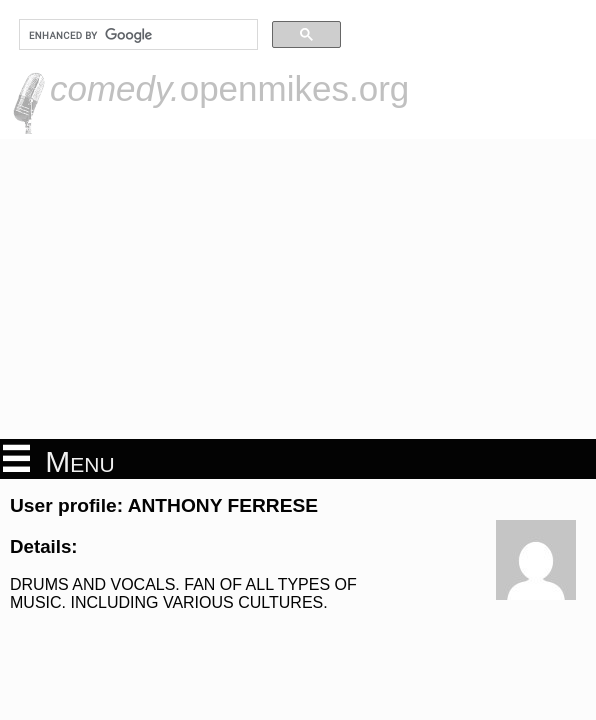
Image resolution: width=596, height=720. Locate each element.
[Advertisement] (298, 289)
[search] (136, 35)
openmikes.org (229, 88)
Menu (59, 460)
